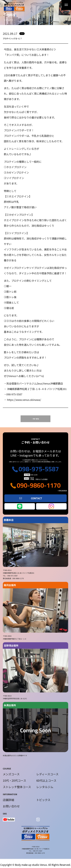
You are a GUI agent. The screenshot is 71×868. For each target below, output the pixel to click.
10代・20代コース (14, 780)
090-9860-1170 (39, 485)
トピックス (43, 800)
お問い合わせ (11, 806)
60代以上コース (46, 780)
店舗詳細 (8, 800)
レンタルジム (45, 787)
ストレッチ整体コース (17, 787)
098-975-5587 (39, 469)
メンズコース (11, 774)
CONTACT (37, 498)
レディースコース (47, 774)
